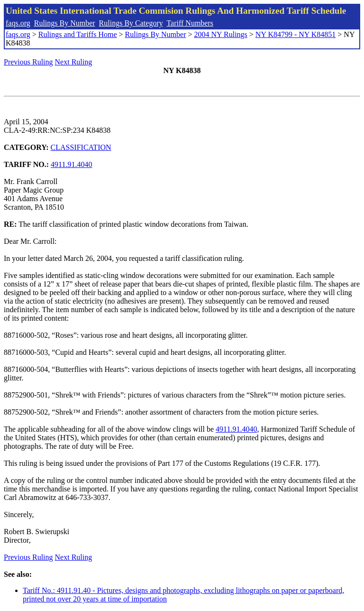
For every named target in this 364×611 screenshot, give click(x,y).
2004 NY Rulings (221, 34)
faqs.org (18, 23)
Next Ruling (74, 62)
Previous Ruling (28, 62)
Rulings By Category (131, 23)
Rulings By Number (65, 23)
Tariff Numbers (190, 23)
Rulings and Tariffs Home (78, 34)
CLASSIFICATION (81, 147)
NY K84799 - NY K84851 (296, 34)
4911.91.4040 (71, 164)
